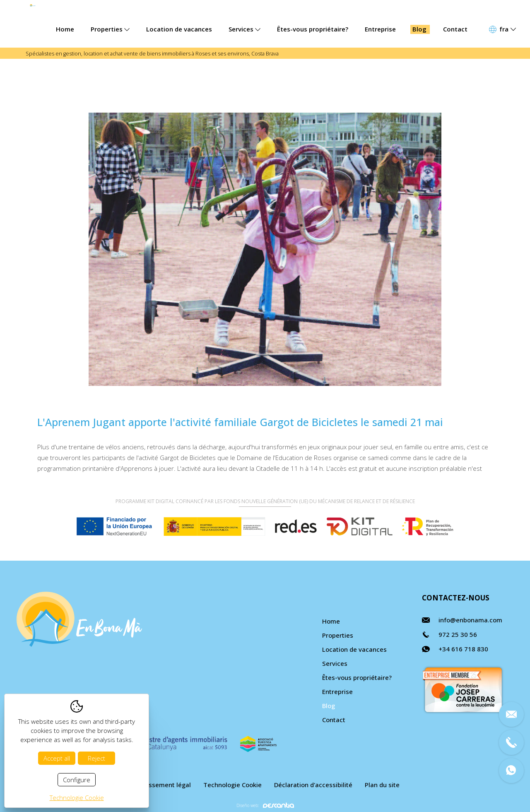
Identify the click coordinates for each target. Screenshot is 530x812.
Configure (77, 780)
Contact (455, 29)
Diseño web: (265, 805)
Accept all (57, 758)
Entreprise (380, 29)
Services (245, 29)
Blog (419, 29)
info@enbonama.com (470, 620)
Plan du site (382, 785)
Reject (96, 758)
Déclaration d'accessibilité (313, 785)
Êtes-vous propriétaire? (313, 29)
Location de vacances (179, 29)
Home (65, 29)
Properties (110, 29)
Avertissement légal (161, 785)
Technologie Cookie (232, 785)
